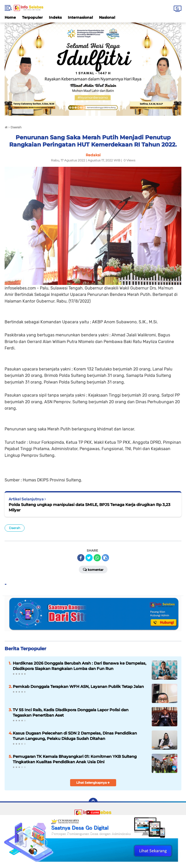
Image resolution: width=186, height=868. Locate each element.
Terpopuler (32, 17)
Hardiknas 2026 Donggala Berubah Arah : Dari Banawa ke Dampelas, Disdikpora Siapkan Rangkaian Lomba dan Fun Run (80, 666)
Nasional (107, 17)
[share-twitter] (89, 558)
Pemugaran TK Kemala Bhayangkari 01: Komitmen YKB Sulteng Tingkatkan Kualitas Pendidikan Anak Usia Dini (75, 759)
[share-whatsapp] (97, 558)
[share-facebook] (81, 558)
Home (10, 17)
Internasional (80, 17)
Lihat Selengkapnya (93, 783)
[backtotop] (93, 802)
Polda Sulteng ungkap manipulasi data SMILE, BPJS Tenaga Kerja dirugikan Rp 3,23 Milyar (90, 507)
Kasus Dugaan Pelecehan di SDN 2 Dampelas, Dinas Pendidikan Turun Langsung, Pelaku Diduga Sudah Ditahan (75, 736)
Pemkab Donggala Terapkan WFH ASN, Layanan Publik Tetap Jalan (78, 686)
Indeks (55, 17)
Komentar (93, 569)
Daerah (15, 528)
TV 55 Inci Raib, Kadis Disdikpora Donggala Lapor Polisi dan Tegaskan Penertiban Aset (71, 712)
